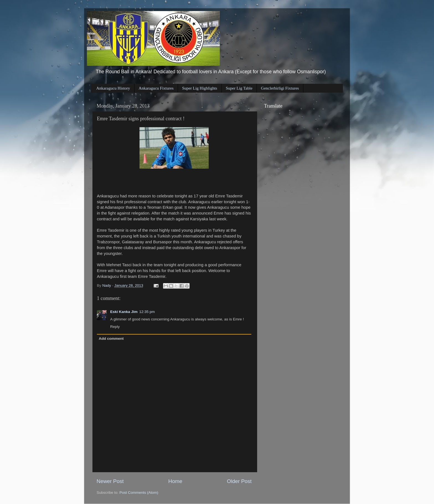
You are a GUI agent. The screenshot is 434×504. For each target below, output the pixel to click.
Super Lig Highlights (200, 88)
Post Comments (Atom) (139, 493)
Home (175, 481)
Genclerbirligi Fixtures (280, 88)
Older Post (239, 481)
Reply (115, 327)
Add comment (111, 339)
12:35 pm (147, 312)
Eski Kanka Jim (124, 312)
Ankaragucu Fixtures (156, 88)
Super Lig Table (239, 88)
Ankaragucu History (113, 88)
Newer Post (110, 481)
